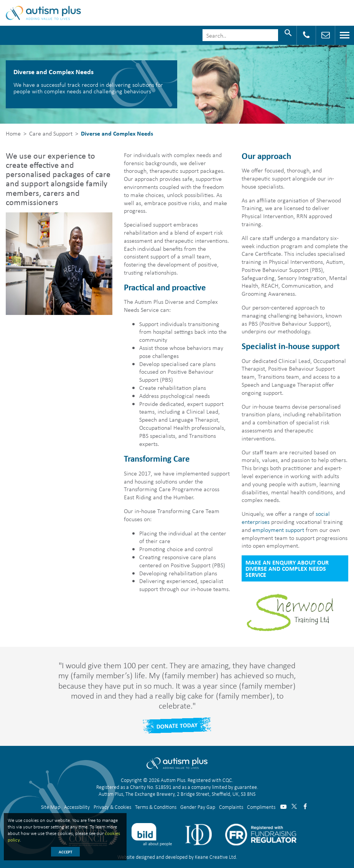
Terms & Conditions (156, 807)
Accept (65, 852)
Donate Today (177, 726)
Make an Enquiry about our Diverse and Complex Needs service (287, 568)
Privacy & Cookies (112, 807)
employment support (278, 530)
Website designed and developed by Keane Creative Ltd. (177, 857)
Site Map (51, 807)
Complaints (231, 807)
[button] (134, 163)
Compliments (261, 807)
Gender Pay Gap (198, 807)
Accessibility (77, 807)
